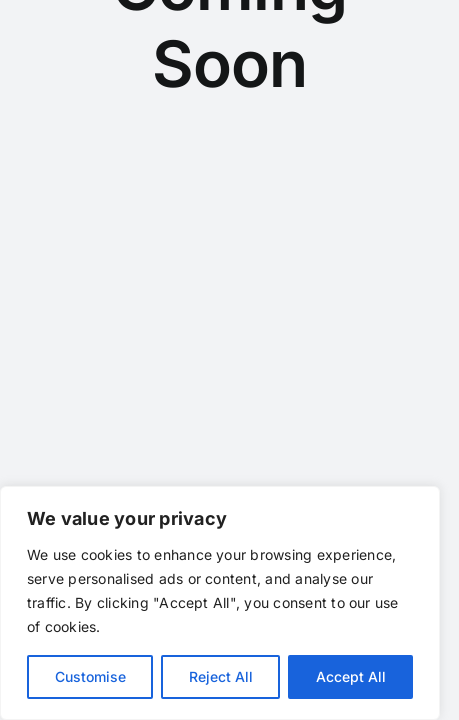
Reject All (221, 676)
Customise (90, 676)
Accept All (351, 676)
